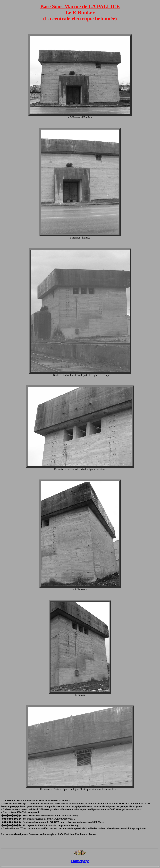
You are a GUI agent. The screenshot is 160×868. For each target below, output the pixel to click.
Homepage (80, 861)
